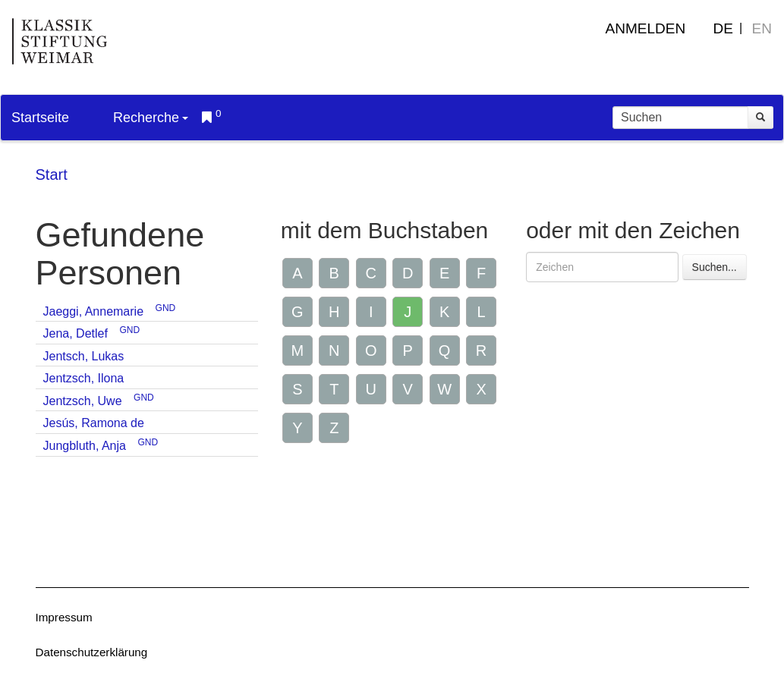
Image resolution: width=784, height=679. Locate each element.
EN (762, 28)
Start (52, 174)
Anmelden (646, 28)
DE (723, 28)
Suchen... (715, 267)
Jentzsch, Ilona (84, 378)
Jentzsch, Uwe (83, 401)
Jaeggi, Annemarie (94, 311)
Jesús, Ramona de (94, 423)
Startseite (40, 118)
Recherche (151, 118)
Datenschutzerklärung (92, 652)
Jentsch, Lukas (84, 356)
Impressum (64, 617)
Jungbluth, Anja (85, 446)
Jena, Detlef (76, 333)
